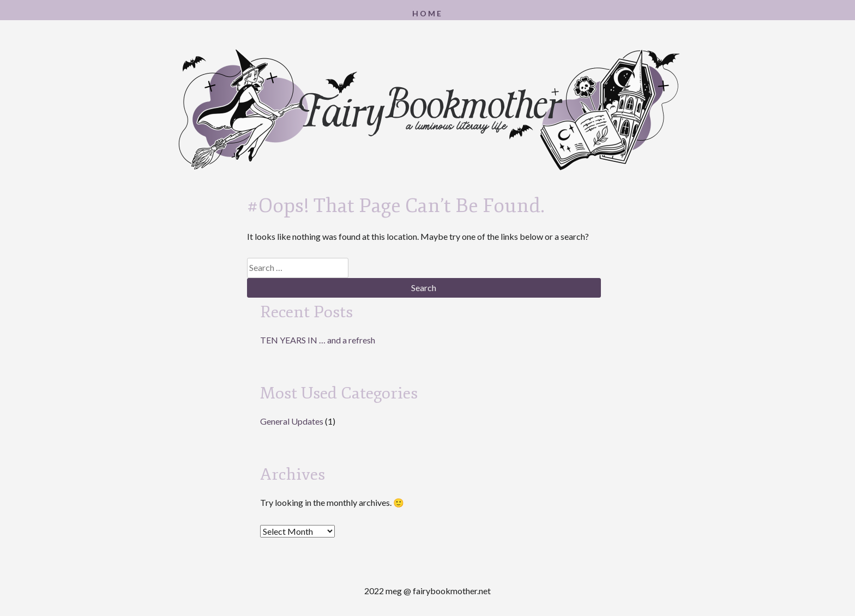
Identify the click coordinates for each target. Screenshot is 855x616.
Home (427, 13)
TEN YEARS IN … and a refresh (318, 340)
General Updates (292, 421)
